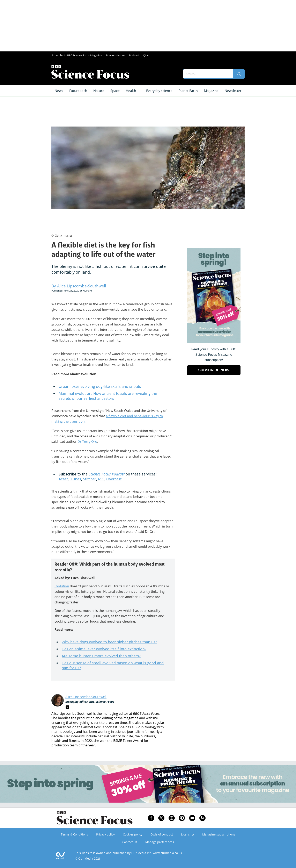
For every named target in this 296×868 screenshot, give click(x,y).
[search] (239, 74)
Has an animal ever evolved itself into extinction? (104, 649)
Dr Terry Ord (87, 442)
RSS (101, 479)
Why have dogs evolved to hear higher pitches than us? (109, 642)
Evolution (62, 586)
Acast (63, 479)
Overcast (114, 479)
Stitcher (90, 479)
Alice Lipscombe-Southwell (86, 697)
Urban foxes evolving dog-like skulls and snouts (100, 386)
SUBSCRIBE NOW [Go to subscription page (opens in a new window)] (214, 370)
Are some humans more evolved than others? (101, 656)
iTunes (75, 479)
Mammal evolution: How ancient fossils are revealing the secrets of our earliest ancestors (108, 396)
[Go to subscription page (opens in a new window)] (214, 342)
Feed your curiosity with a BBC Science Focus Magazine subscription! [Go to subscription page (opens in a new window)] (214, 355)
